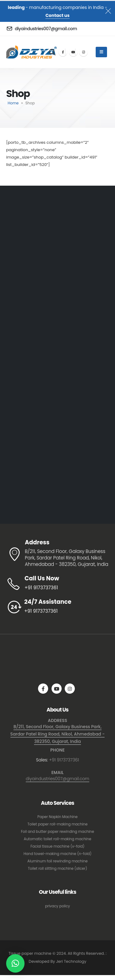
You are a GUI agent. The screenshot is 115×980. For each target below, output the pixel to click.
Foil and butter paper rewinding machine (57, 832)
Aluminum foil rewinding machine (57, 861)
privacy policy (57, 906)
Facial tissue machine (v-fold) (58, 846)
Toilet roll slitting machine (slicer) (57, 869)
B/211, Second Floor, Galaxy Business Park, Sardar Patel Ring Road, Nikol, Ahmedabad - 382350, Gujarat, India (58, 734)
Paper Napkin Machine (57, 817)
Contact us (57, 15)
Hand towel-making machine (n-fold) (58, 854)
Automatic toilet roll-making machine (58, 839)
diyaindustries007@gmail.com (57, 779)
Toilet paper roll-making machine (57, 824)
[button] (15, 963)
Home (13, 103)
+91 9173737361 (64, 760)
